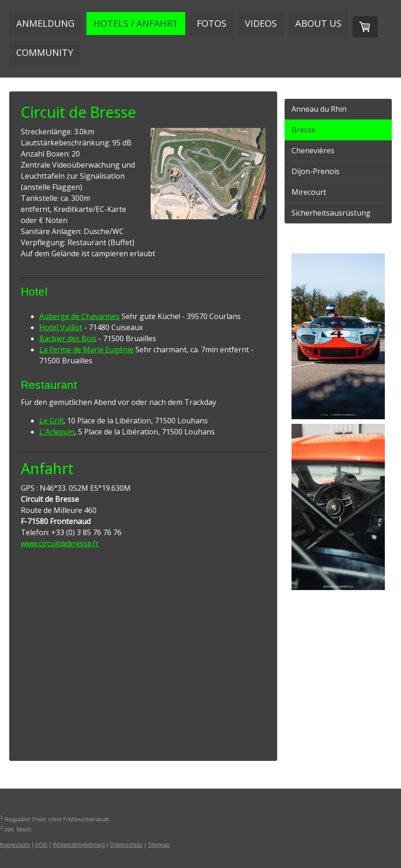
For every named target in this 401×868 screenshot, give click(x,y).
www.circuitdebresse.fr (60, 543)
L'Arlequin (57, 432)
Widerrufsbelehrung (79, 845)
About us (318, 23)
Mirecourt (309, 192)
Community (45, 52)
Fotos (212, 23)
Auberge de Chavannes (79, 316)
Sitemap (159, 845)
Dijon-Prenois (316, 171)
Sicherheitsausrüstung (331, 213)
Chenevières (313, 151)
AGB (41, 845)
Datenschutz (126, 845)
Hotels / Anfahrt (136, 23)
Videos (261, 23)
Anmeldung (46, 23)
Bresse (304, 130)
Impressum (15, 845)
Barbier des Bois (68, 338)
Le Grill (51, 421)
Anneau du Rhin (319, 109)
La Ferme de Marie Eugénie (86, 350)
